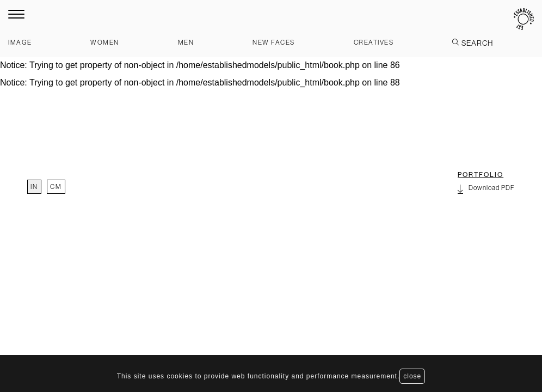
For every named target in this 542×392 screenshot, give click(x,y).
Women (105, 42)
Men (186, 42)
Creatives (374, 42)
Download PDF (486, 189)
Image (20, 42)
